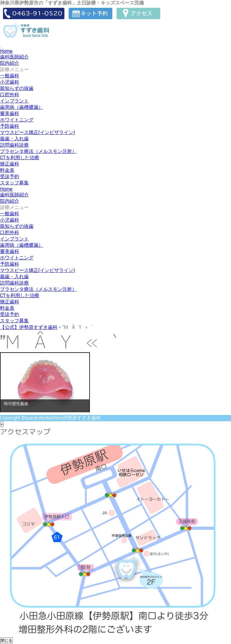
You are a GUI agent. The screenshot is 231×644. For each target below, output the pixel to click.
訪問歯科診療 (14, 145)
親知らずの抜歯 (17, 88)
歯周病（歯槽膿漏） (22, 107)
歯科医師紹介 (14, 57)
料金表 (7, 170)
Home (6, 51)
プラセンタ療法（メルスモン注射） (38, 151)
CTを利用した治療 (20, 158)
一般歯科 (10, 76)
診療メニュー (14, 69)
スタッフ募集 (14, 183)
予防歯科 (10, 126)
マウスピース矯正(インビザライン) (37, 132)
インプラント (14, 101)
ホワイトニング (17, 120)
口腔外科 (10, 95)
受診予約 (10, 176)
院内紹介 (10, 63)
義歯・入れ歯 (14, 139)
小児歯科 (10, 82)
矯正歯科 (10, 164)
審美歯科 (10, 113)
